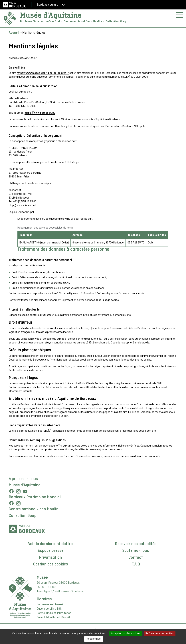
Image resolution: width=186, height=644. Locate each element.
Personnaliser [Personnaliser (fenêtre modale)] (94, 639)
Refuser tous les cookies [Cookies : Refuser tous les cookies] (160, 634)
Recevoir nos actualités (136, 544)
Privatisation (50, 558)
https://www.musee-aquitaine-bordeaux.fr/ (43, 73)
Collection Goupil (24, 516)
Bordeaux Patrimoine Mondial (35, 497)
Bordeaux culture (51, 5)
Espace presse (50, 551)
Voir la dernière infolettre (50, 544)
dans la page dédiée (107, 300)
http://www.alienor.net (22, 205)
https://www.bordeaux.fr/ (40, 113)
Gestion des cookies (50, 564)
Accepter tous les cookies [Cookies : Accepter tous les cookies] (125, 634)
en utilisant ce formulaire (145, 456)
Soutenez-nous (136, 551)
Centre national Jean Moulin (34, 509)
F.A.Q (136, 564)
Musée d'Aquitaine (51, 15)
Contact (136, 558)
